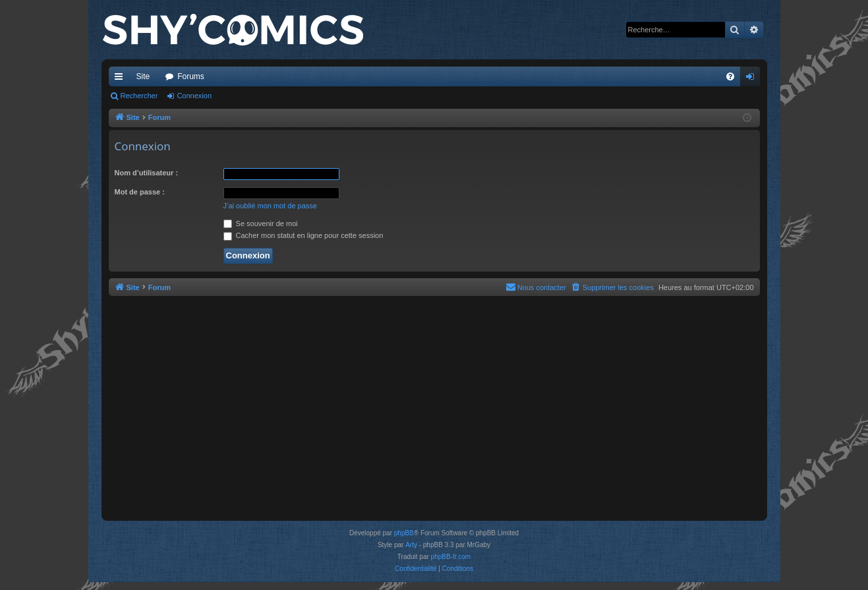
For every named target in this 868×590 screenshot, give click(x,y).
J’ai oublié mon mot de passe (270, 206)
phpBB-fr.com (451, 557)
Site (143, 76)
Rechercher (139, 96)
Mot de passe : (140, 192)
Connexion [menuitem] (752, 79)
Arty (411, 545)
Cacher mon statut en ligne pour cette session (304, 235)
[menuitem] (730, 76)
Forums (191, 76)
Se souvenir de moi (261, 223)
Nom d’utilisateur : (147, 173)
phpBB (404, 533)
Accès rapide (121, 79)
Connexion (194, 96)
